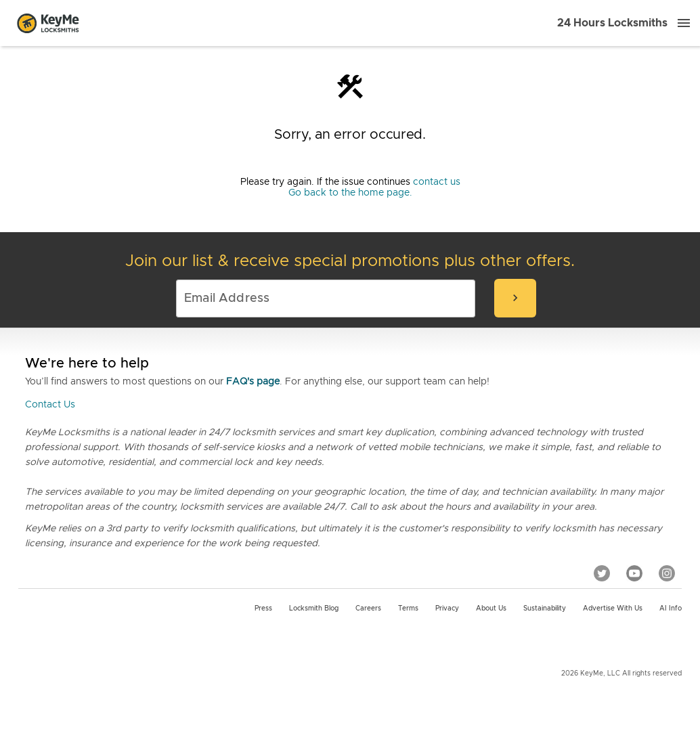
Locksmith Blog (314, 608)
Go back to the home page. (350, 193)
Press (263, 608)
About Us (491, 608)
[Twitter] (602, 573)
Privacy (447, 608)
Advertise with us (613, 608)
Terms (408, 608)
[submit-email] (515, 298)
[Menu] (684, 23)
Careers (368, 608)
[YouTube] (634, 573)
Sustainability (545, 608)
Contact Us (50, 405)
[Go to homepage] (48, 23)
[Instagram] (667, 573)
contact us (437, 182)
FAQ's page (253, 382)
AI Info (671, 608)
